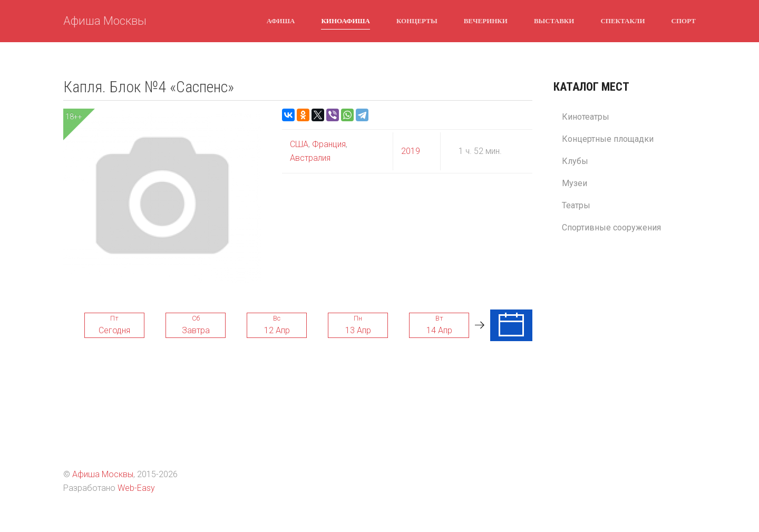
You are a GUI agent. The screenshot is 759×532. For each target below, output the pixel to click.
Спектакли (622, 21)
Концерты (417, 21)
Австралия (310, 158)
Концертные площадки (608, 139)
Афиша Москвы (105, 21)
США (299, 144)
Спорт (684, 21)
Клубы (575, 161)
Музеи (575, 183)
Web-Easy (136, 488)
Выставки (554, 21)
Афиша (281, 21)
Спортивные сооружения (611, 228)
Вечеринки (486, 21)
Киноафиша (346, 21)
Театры (576, 205)
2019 (411, 151)
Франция (328, 144)
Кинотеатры (586, 117)
